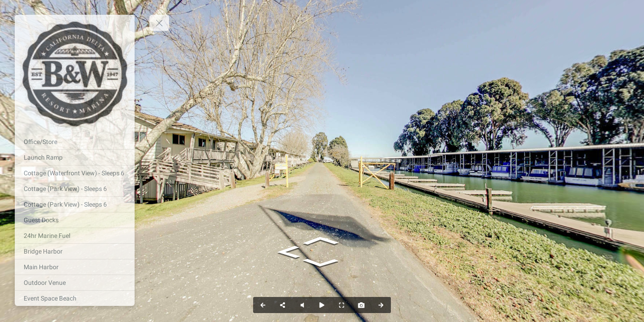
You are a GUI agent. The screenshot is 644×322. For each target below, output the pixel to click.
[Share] (283, 305)
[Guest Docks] (75, 220)
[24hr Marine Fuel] (75, 236)
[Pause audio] (302, 305)
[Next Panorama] (381, 305)
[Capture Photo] (361, 305)
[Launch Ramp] (75, 157)
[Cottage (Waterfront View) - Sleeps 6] (75, 173)
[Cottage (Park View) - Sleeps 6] (75, 189)
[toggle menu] (159, 23)
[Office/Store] (75, 142)
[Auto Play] (322, 305)
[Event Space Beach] (75, 298)
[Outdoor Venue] (75, 283)
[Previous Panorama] (263, 305)
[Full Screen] (342, 305)
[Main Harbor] (75, 267)
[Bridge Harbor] (75, 251)
